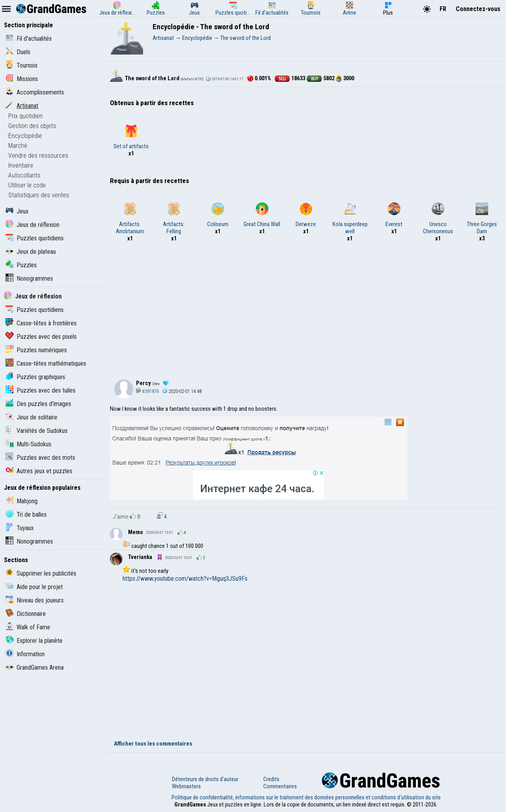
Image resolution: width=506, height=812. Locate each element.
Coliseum (218, 215)
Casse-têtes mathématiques (46, 364)
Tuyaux (20, 528)
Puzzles (21, 265)
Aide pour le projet (34, 587)
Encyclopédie (25, 136)
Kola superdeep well (350, 219)
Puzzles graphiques (35, 377)
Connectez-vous (478, 9)
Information (25, 654)
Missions (22, 79)
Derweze (306, 215)
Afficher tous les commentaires (153, 744)
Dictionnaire (26, 614)
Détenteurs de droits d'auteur (205, 779)
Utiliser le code (27, 185)
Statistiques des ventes (39, 195)
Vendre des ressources (38, 156)
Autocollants (24, 175)
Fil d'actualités (29, 39)
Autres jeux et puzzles (39, 471)
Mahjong (22, 501)
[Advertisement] (306, 309)
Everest (394, 215)
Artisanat (22, 106)
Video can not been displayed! (312, 658)
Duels (18, 52)
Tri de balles (26, 515)
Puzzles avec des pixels (41, 337)
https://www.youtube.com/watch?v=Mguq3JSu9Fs (185, 579)
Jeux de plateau (31, 252)
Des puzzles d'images (38, 404)
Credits (271, 779)
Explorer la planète (34, 641)
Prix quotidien (25, 116)
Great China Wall (262, 215)
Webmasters (186, 786)
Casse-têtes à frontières (41, 323)
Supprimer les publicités (41, 573)
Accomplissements (35, 92)
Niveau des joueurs (35, 600)
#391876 (147, 391)
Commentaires (280, 786)
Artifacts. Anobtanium (130, 219)
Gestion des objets (32, 126)
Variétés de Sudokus (37, 431)
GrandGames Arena (35, 668)
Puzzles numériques (36, 350)
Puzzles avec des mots (40, 458)
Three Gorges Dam (482, 219)
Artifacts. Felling (174, 219)
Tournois (22, 65)
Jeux (17, 211)
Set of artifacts (131, 137)
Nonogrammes (29, 279)
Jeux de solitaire (31, 417)
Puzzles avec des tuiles (41, 390)
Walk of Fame (28, 627)
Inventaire (21, 165)
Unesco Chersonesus (438, 219)
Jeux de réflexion (32, 225)
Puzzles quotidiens (35, 238)
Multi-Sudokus (28, 444)
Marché (18, 146)
